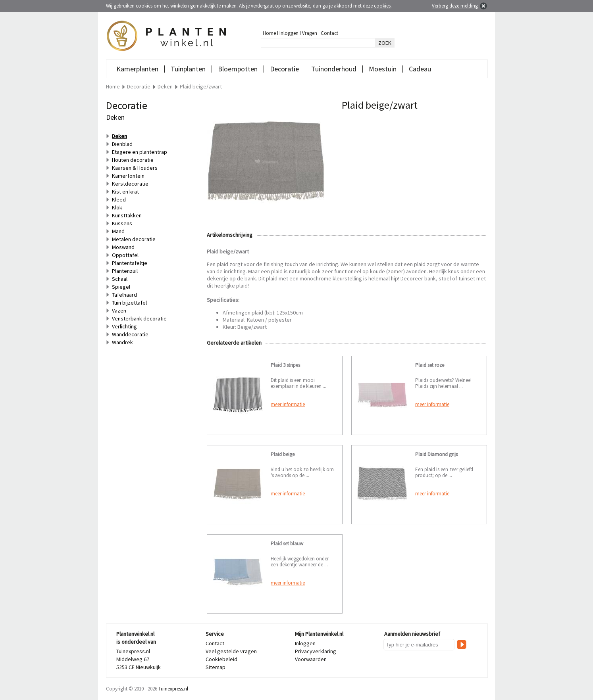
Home (269, 33)
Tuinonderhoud (334, 69)
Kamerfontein (128, 176)
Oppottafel (125, 255)
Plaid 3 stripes (285, 365)
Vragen (310, 33)
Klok (117, 207)
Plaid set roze (430, 365)
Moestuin (383, 69)
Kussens (122, 223)
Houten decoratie (133, 160)
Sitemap (216, 667)
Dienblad (122, 144)
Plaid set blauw (287, 544)
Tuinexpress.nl (173, 689)
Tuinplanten (188, 69)
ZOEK (385, 43)
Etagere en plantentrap (140, 152)
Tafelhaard (124, 295)
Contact (329, 33)
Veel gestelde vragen (231, 651)
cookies (382, 6)
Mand (118, 231)
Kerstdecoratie (130, 184)
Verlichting (124, 326)
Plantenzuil (125, 271)
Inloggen (289, 33)
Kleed (119, 199)
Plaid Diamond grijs (436, 454)
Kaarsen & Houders (135, 168)
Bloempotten (238, 69)
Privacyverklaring (316, 651)
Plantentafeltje (130, 263)
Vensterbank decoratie (139, 318)
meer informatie (288, 404)
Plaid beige (283, 454)
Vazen (119, 311)
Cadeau (420, 69)
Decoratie (284, 69)
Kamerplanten (137, 69)
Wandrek (122, 342)
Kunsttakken (127, 215)
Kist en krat (125, 192)
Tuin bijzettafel (129, 303)
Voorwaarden (311, 659)
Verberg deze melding (455, 6)
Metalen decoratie (134, 239)
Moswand (123, 247)
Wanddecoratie (130, 334)
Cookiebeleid (221, 659)
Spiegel (121, 287)
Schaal (120, 279)
